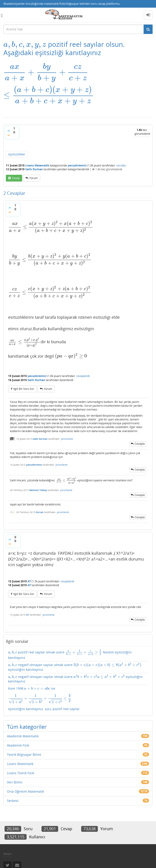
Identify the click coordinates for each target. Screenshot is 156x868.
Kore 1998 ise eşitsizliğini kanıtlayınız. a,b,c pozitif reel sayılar (78, 699)
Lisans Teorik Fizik (21, 773)
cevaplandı (83, 376)
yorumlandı (67, 439)
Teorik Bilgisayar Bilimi (24, 755)
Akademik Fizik (18, 745)
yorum (33, 178)
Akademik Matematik (23, 736)
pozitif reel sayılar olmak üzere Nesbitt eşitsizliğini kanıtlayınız (70, 655)
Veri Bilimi (15, 782)
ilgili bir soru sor (24, 389)
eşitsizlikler (17, 154)
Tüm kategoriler (27, 727)
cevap (16, 178)
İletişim (8, 854)
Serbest (13, 801)
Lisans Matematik (37, 165)
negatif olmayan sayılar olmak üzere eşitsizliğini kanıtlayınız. (75, 667)
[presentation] (25, 44)
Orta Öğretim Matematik (25, 791)
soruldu (121, 165)
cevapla (140, 444)
